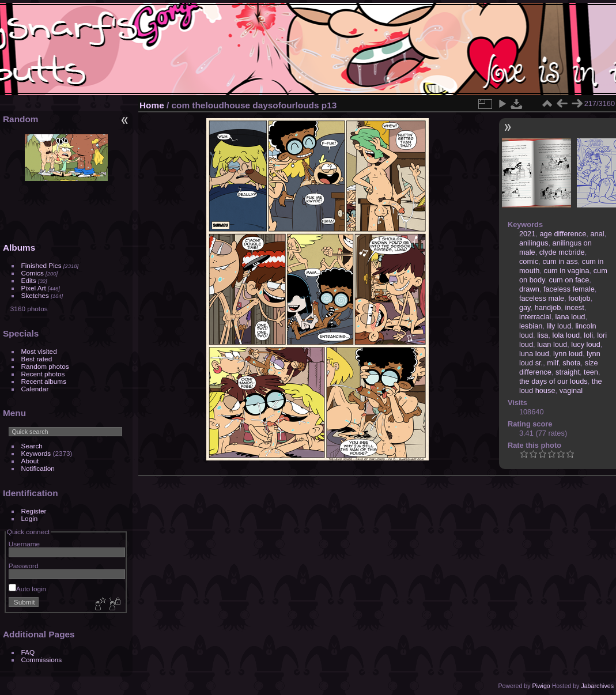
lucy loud (586, 344)
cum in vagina (567, 271)
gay (525, 307)
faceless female (569, 289)
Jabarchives (597, 686)
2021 (527, 234)
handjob (548, 307)
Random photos (45, 366)
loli (588, 335)
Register (34, 511)
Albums (19, 248)
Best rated (37, 359)
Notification (38, 468)
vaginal (571, 390)
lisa (543, 335)
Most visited (39, 351)
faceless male (542, 298)
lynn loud (568, 354)
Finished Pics (41, 265)
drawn (529, 289)
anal (597, 234)
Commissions (42, 660)
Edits (29, 280)
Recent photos (43, 374)
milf (553, 363)
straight (568, 372)
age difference (563, 234)
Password (24, 566)
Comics (33, 273)
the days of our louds (553, 381)
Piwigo (541, 686)
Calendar (35, 389)
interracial (535, 317)
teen (591, 372)
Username (24, 544)
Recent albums (44, 381)
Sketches (35, 295)
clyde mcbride (562, 252)
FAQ (28, 652)
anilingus (534, 243)
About (30, 461)
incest (574, 307)
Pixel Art (34, 288)
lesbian (531, 326)
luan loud (552, 344)
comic (529, 261)
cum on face (569, 280)
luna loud (534, 354)
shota (571, 363)
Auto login (27, 589)
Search (32, 446)
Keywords (36, 453)
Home (152, 105)
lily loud (559, 326)
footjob (579, 298)
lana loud (570, 317)
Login (30, 518)
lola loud (566, 335)
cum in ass (560, 261)
